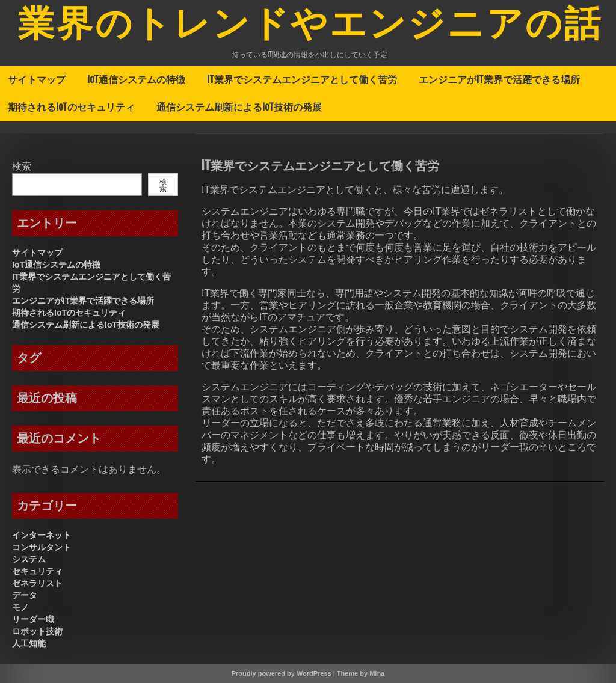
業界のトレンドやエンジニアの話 (310, 26)
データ (25, 595)
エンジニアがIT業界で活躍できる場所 (499, 79)
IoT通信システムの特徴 (136, 79)
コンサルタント (42, 547)
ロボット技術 (37, 631)
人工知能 (29, 643)
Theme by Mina (361, 673)
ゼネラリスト (37, 583)
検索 (22, 166)
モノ (20, 607)
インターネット (42, 535)
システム (29, 559)
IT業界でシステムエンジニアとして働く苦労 (302, 79)
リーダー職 (33, 619)
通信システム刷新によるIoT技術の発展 (239, 107)
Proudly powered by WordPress (282, 673)
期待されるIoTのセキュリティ (71, 107)
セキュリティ (37, 571)
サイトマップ (37, 79)
